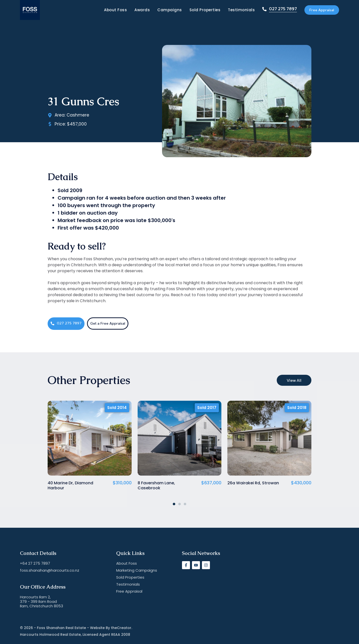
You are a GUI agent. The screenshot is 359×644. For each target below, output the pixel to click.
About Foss (108, 10)
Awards (134, 10)
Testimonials (234, 10)
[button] (174, 504)
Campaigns (162, 10)
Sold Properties (197, 10)
